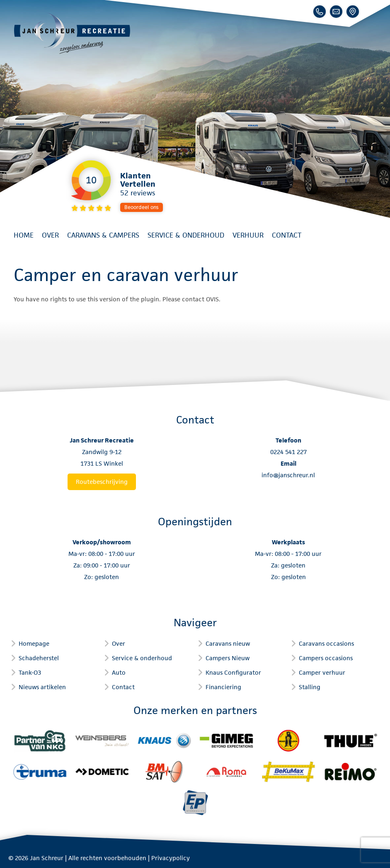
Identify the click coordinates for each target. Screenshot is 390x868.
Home (24, 235)
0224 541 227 (288, 452)
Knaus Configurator (233, 672)
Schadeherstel (39, 658)
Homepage (34, 643)
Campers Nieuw (228, 658)
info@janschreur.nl (288, 475)
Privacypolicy (171, 858)
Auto (119, 672)
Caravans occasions (326, 643)
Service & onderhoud (186, 235)
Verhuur (248, 235)
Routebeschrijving (102, 482)
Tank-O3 (30, 672)
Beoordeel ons (142, 207)
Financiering (223, 687)
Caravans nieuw (228, 643)
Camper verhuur (322, 672)
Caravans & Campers (103, 235)
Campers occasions (326, 658)
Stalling (310, 687)
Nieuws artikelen (42, 687)
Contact (287, 235)
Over (50, 235)
